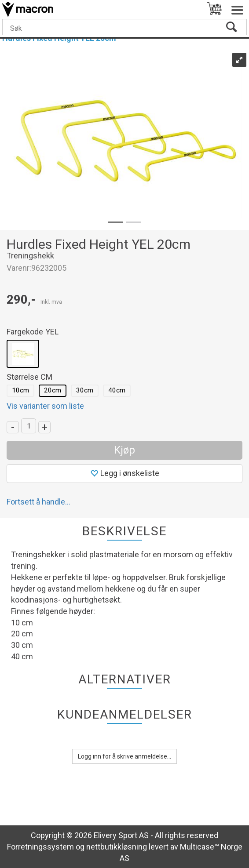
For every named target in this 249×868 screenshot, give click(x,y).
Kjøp (124, 450)
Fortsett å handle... (38, 502)
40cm (117, 390)
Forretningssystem (40, 847)
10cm (20, 390)
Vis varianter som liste (45, 406)
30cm (85, 390)
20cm (53, 390)
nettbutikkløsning (117, 847)
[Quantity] (29, 426)
